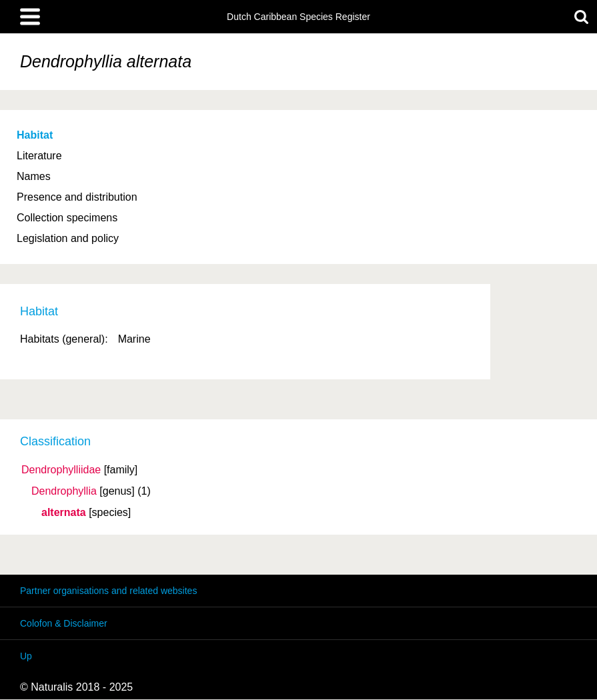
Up (26, 656)
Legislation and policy (68, 238)
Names (34, 176)
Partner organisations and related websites (108, 591)
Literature (39, 156)
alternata (64, 513)
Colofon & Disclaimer (64, 623)
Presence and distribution (77, 197)
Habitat (35, 135)
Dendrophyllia (64, 491)
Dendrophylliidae (61, 470)
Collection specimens (67, 218)
